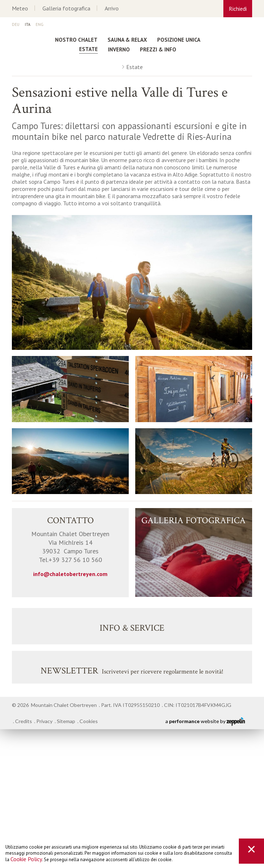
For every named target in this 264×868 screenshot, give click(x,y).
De (16, 25)
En (40, 25)
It (28, 25)
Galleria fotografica (66, 8)
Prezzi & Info (158, 49)
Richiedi (238, 9)
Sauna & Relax (127, 40)
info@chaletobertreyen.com (70, 574)
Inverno (119, 49)
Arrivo (112, 8)
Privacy (44, 721)
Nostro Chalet (76, 40)
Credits (24, 721)
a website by (205, 722)
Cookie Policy (26, 859)
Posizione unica (179, 40)
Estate (88, 49)
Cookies (89, 721)
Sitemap (66, 721)
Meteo (20, 8)
